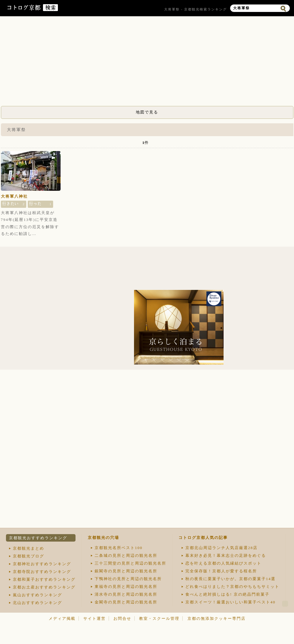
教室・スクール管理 (159, 618)
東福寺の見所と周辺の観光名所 (126, 587)
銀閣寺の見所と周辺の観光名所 (126, 571)
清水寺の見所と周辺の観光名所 (126, 594)
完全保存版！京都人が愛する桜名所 (221, 571)
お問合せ (122, 618)
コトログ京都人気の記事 (203, 538)
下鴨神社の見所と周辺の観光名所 (128, 579)
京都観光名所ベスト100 (119, 548)
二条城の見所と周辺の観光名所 (126, 555)
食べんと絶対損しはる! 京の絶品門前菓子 (227, 594)
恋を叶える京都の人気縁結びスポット (223, 563)
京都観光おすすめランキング (38, 538)
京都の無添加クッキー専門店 (217, 618)
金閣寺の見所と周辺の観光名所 (126, 602)
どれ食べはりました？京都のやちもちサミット (232, 587)
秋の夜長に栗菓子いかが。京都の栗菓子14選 (230, 579)
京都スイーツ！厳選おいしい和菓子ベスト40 (230, 602)
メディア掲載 (62, 618)
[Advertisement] (147, 63)
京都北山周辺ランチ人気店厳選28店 (221, 548)
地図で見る (147, 112)
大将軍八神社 (14, 196)
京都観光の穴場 (103, 538)
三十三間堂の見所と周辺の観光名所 (130, 563)
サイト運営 (94, 618)
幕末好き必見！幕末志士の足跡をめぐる (226, 555)
